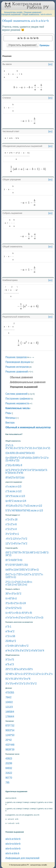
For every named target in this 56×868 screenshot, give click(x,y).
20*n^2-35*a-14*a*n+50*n (19, 669)
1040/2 (9, 702)
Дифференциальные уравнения (28, 382)
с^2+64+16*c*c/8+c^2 (17, 646)
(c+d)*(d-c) (11, 598)
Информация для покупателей (22, 858)
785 (8, 782)
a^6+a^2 (10, 631)
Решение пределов (16, 357)
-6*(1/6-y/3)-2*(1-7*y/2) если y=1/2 (24, 506)
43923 (9, 758)
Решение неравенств (17, 403)
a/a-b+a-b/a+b (13, 844)
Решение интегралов (17, 367)
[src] (50, 64)
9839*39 (10, 749)
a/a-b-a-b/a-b (12, 853)
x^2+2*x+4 (11, 529)
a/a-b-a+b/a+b (13, 839)
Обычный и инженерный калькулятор (28, 427)
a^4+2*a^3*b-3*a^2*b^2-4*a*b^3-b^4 (25, 650)
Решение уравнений (32, 12)
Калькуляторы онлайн (13, 12)
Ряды (9, 413)
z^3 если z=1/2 (14, 491)
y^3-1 (8, 626)
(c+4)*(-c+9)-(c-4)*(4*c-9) (19, 613)
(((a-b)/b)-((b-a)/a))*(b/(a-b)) (20, 453)
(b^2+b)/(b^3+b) (14, 560)
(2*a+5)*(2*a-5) (14, 608)
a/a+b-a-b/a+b (13, 848)
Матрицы (11, 418)
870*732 (10, 725)
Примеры (45, 45)
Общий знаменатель (31, 14)
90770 (9, 778)
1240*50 (10, 735)
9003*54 (10, 730)
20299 (9, 763)
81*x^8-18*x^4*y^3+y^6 (18, 679)
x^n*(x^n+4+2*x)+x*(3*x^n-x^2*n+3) (24, 617)
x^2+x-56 (10, 636)
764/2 (9, 697)
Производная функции (18, 362)
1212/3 (9, 707)
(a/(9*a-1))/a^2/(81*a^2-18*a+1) (22, 569)
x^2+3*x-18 (11, 519)
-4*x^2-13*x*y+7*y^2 (16, 539)
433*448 (10, 745)
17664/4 (10, 716)
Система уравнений (17, 394)
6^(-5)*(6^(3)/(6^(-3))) (17, 565)
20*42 (9, 740)
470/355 (10, 692)
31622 (9, 773)
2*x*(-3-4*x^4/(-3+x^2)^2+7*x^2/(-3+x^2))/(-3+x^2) (28, 447)
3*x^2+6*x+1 (12, 534)
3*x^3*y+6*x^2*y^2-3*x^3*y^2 (21, 683)
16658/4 (10, 712)
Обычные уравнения (21, 377)
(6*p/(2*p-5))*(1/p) (15, 477)
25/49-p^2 (11, 641)
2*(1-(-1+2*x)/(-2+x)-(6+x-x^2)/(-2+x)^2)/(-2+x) (19, 583)
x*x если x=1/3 (13, 486)
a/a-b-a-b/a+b (46, 14)
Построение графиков (18, 399)
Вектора (10, 423)
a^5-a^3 (10, 664)
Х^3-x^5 (10, 659)
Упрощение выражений (11, 14)
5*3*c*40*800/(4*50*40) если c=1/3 (24, 510)
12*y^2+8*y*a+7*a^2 (16, 543)
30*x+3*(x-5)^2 (13, 593)
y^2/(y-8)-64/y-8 (14, 465)
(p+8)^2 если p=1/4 (16, 501)
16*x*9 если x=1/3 (15, 496)
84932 (9, 768)
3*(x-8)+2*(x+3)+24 (16, 603)
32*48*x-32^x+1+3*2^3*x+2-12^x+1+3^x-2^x (29, 674)
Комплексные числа (17, 408)
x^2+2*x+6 (11, 524)
